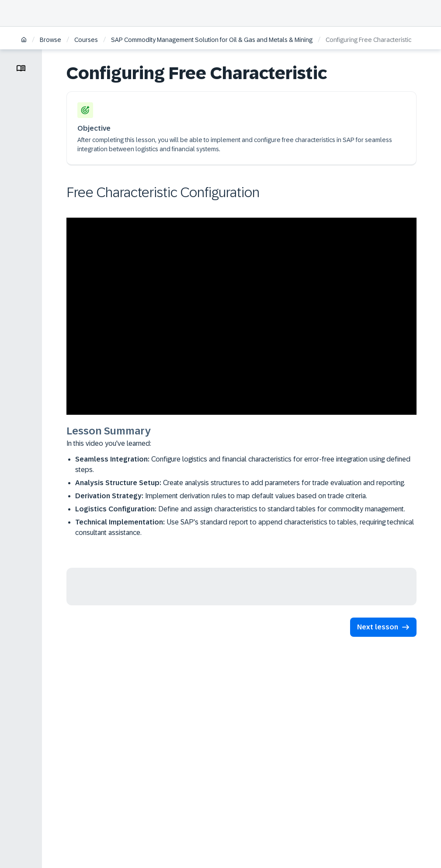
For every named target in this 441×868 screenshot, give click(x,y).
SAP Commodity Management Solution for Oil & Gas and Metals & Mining (212, 40)
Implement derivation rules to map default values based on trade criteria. (221, 496)
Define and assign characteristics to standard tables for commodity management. (240, 509)
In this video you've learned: (109, 443)
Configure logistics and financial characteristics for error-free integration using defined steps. (243, 464)
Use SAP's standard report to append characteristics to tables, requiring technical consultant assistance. (245, 527)
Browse (50, 40)
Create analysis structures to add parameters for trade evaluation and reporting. (240, 483)
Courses (86, 40)
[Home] (24, 40)
